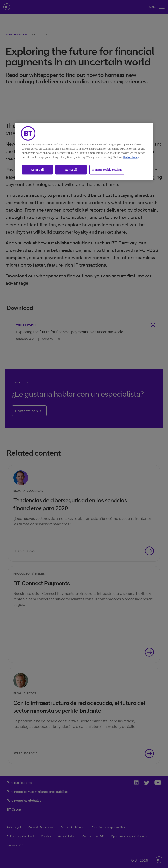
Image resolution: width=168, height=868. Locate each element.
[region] (84, 152)
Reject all (71, 170)
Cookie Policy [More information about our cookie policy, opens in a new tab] (131, 157)
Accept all (37, 170)
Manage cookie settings (107, 170)
